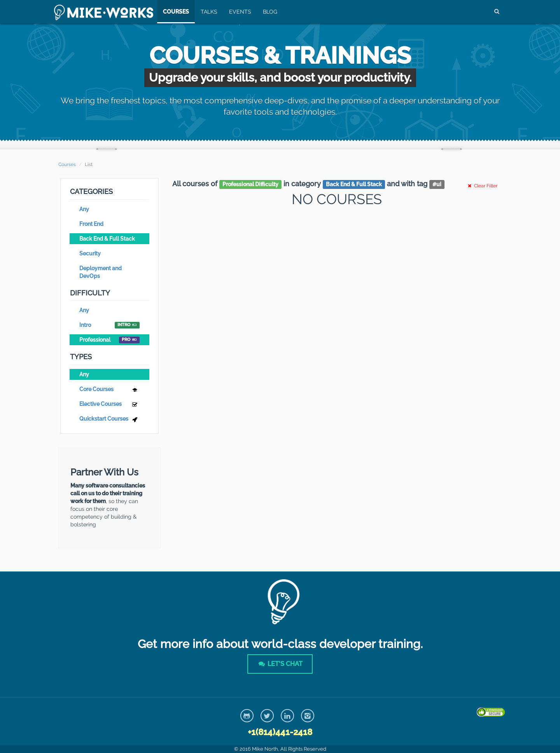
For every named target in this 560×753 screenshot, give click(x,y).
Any (84, 209)
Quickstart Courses (109, 420)
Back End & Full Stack (107, 239)
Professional (109, 340)
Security (90, 253)
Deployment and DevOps (101, 272)
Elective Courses (109, 405)
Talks (207, 12)
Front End (91, 224)
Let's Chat (280, 664)
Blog (269, 12)
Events (239, 12)
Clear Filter (482, 186)
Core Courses (109, 390)
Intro (109, 325)
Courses (174, 12)
